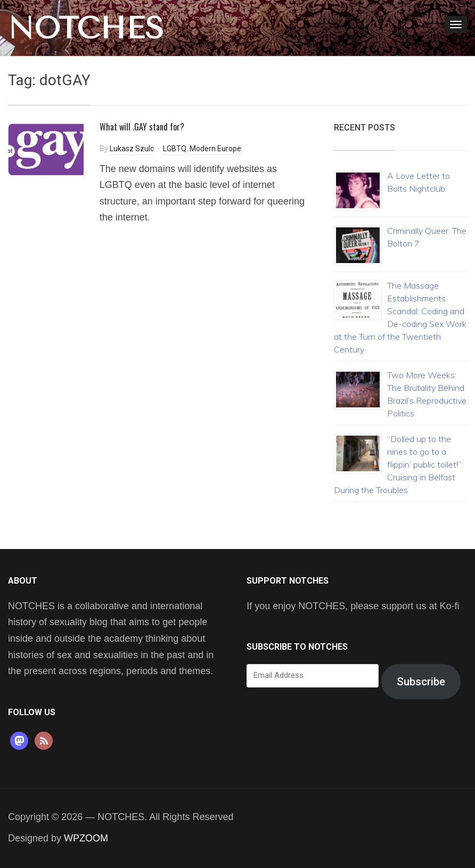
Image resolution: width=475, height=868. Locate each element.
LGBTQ (175, 149)
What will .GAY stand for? (142, 127)
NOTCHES (86, 28)
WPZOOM (86, 838)
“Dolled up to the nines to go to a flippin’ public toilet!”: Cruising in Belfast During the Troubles (398, 464)
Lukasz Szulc (132, 149)
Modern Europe (215, 149)
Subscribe (421, 682)
